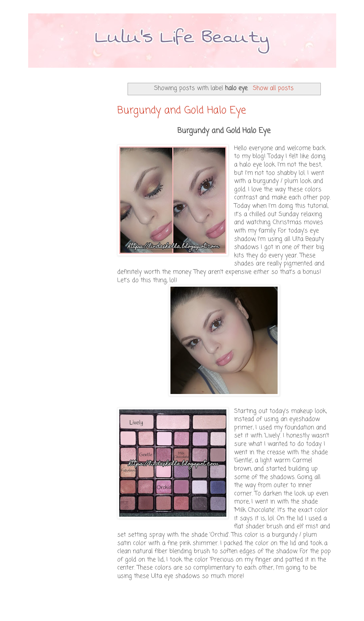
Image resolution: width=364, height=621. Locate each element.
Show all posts (273, 88)
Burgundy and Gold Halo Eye (181, 111)
